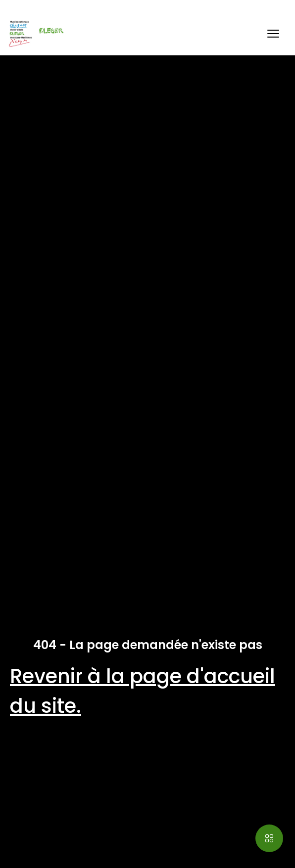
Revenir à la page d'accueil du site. (143, 691)
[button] (273, 34)
